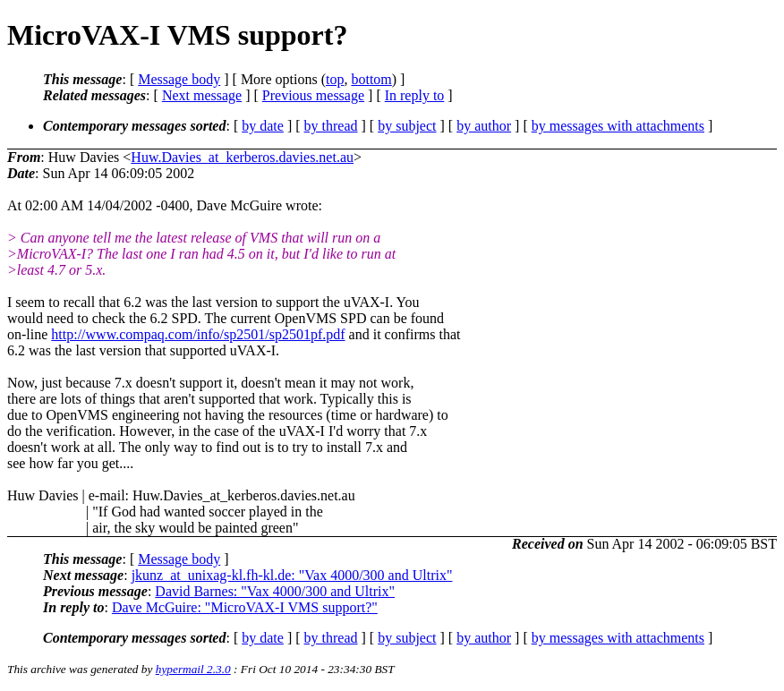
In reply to (415, 95)
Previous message (313, 95)
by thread (331, 126)
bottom (371, 79)
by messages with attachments (618, 126)
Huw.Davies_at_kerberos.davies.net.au (242, 157)
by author (484, 126)
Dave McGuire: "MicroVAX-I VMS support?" (245, 607)
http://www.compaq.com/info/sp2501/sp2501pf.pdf (198, 334)
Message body (179, 79)
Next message (202, 95)
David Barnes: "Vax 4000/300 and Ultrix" (275, 591)
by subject (407, 126)
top (335, 79)
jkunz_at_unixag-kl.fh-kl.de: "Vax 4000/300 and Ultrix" (292, 575)
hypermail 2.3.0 (193, 669)
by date (263, 126)
